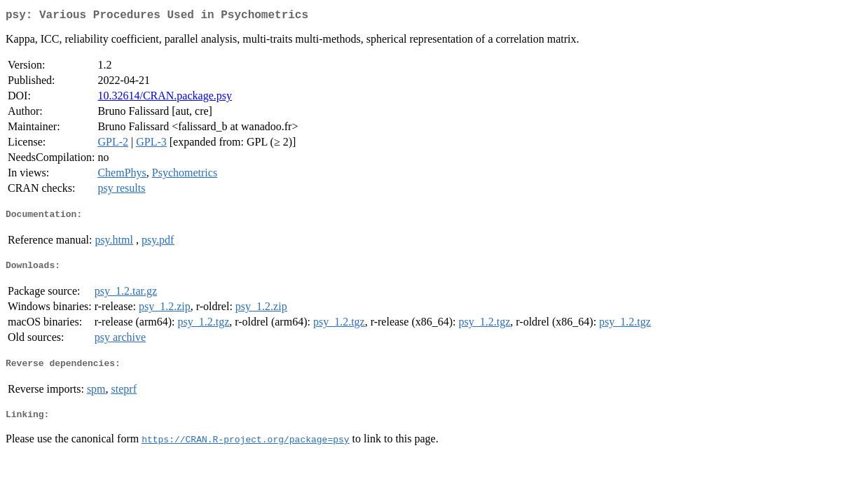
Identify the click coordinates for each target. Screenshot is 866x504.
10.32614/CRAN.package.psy (165, 98)
